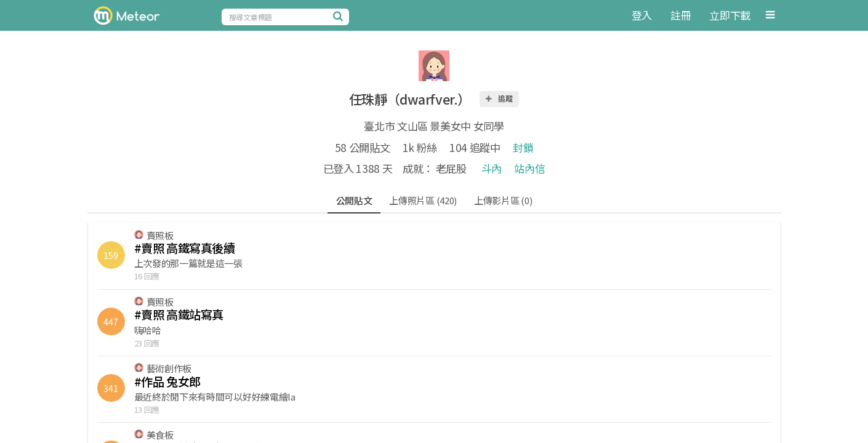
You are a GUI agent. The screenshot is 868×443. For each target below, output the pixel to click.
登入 (642, 15)
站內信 (529, 168)
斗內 (492, 168)
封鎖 (523, 147)
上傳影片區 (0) (503, 200)
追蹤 (499, 98)
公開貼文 (354, 200)
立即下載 (730, 15)
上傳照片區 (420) (423, 200)
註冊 (681, 15)
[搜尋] (340, 16)
